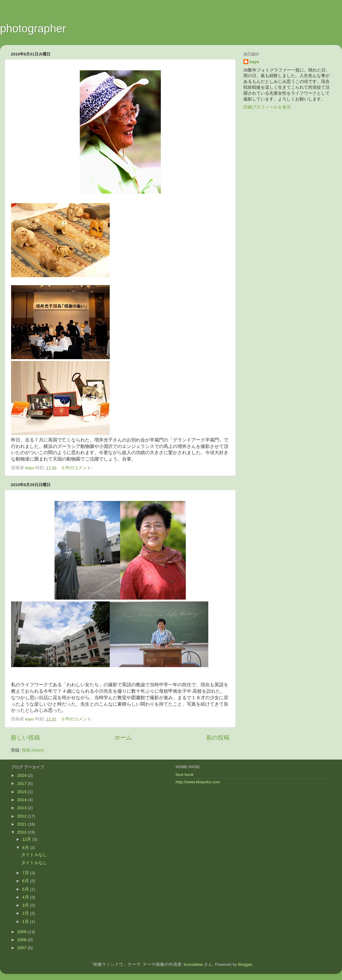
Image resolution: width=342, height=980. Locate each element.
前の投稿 (218, 738)
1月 (26, 922)
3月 (26, 905)
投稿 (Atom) (33, 750)
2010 (22, 832)
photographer (33, 29)
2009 (22, 932)
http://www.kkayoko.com (198, 782)
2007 (22, 948)
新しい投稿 (25, 738)
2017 (22, 783)
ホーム (123, 738)
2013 (22, 808)
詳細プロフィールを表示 (267, 107)
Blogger (245, 964)
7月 (26, 873)
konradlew (193, 964)
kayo (254, 62)
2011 (22, 824)
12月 (27, 839)
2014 (22, 800)
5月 (26, 889)
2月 (26, 913)
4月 (26, 897)
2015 (22, 792)
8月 (26, 848)
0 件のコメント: (78, 468)
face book (185, 775)
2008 (22, 940)
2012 (22, 816)
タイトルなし (34, 855)
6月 (26, 881)
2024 (22, 775)
